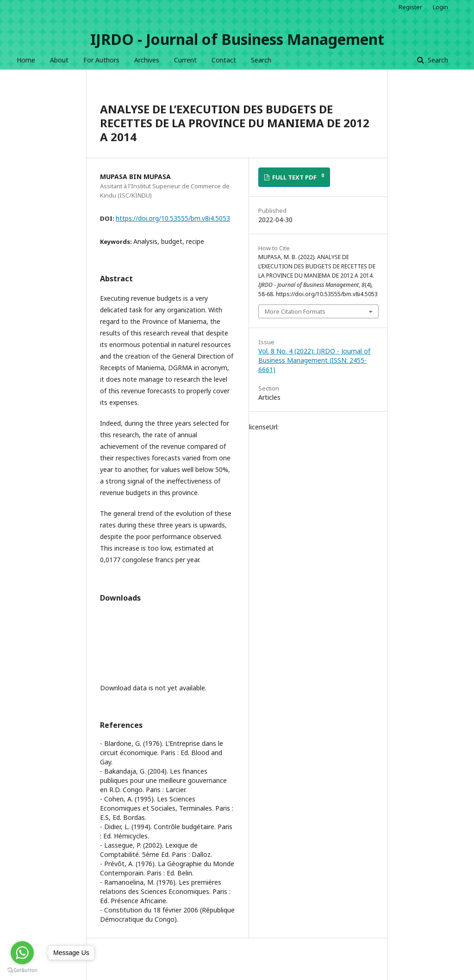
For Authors (101, 60)
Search (261, 60)
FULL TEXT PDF (297, 177)
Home (26, 60)
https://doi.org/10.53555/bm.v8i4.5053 (173, 218)
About (59, 60)
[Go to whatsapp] (22, 953)
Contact (224, 60)
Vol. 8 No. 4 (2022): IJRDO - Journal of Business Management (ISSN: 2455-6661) (314, 360)
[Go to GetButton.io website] (22, 971)
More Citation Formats (295, 311)
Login (440, 7)
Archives (147, 60)
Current (185, 60)
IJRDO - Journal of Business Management (237, 39)
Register (410, 7)
